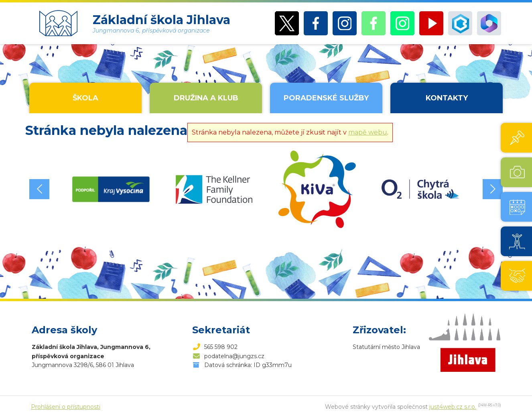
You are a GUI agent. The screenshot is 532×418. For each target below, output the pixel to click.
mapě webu (368, 132)
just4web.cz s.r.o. (453, 407)
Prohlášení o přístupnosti (66, 407)
